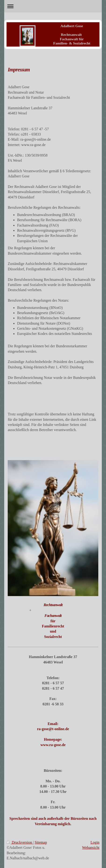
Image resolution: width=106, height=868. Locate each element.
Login (95, 842)
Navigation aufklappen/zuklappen (53, 6)
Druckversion (20, 842)
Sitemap (41, 842)
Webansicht (91, 848)
